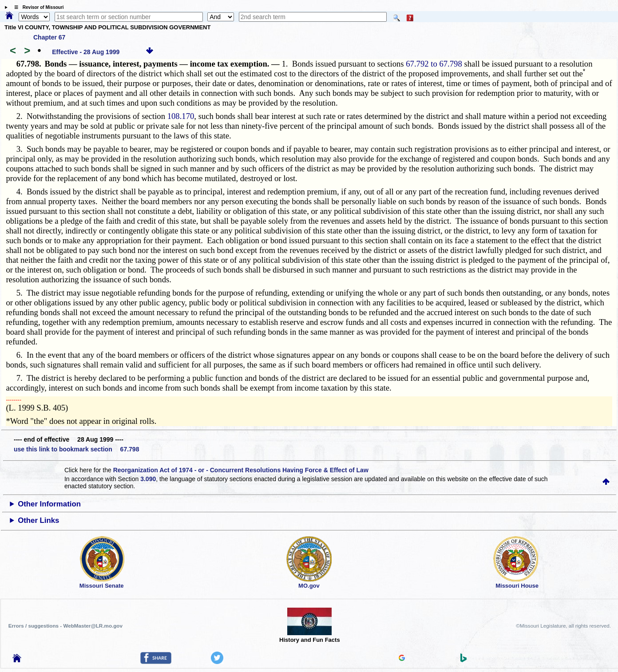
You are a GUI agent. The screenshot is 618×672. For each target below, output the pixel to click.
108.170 (181, 116)
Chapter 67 (49, 37)
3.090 (148, 479)
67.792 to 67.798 (434, 64)
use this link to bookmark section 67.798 (76, 449)
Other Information (49, 504)
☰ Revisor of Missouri (37, 7)
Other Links (38, 520)
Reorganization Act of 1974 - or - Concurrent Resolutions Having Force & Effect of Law (241, 470)
